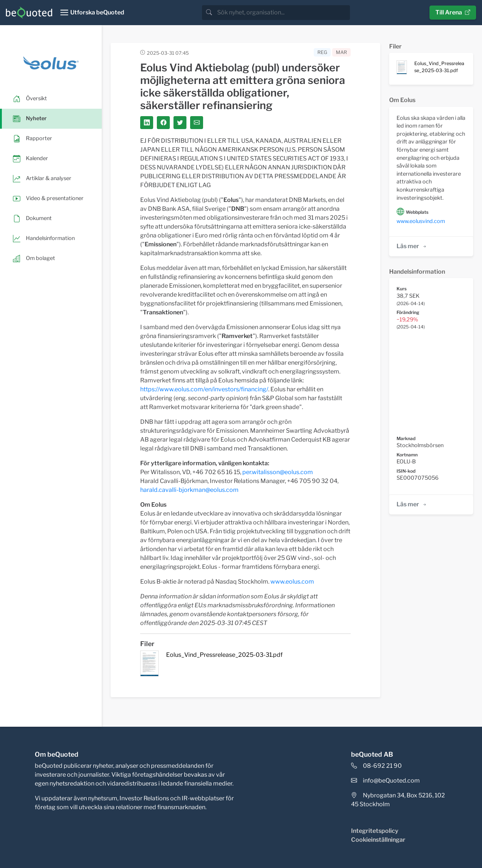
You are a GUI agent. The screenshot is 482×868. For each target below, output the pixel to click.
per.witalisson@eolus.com (278, 472)
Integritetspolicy (375, 831)
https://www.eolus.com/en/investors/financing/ (204, 389)
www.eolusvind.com (421, 221)
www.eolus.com (292, 582)
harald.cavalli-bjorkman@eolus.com (189, 490)
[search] (283, 13)
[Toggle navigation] (92, 13)
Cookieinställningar (378, 840)
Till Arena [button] (453, 12)
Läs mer (412, 246)
